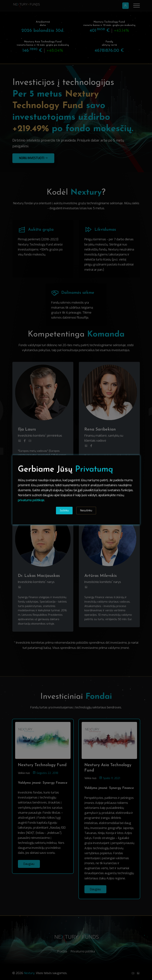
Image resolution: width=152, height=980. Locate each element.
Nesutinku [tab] (86, 511)
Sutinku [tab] (64, 511)
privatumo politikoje (31, 500)
